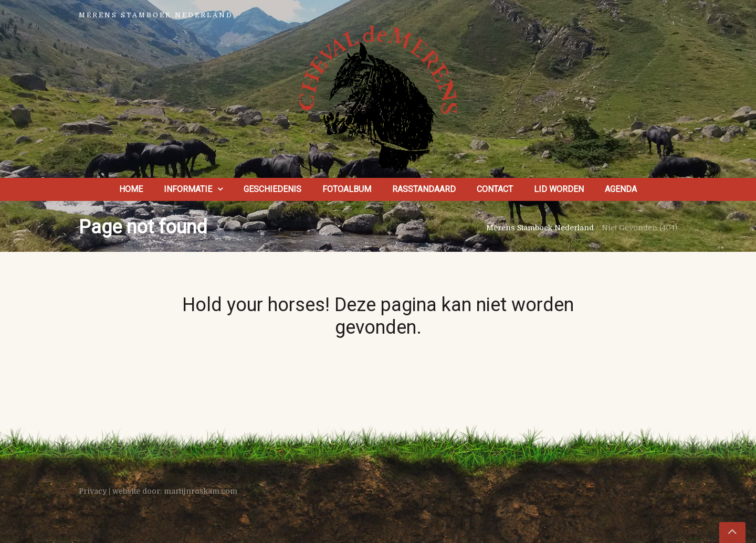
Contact (495, 189)
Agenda (621, 189)
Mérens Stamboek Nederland (540, 228)
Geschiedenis (272, 189)
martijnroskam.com (201, 491)
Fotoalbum (347, 189)
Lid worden (559, 189)
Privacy (93, 491)
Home (131, 189)
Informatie (188, 189)
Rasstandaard (424, 189)
